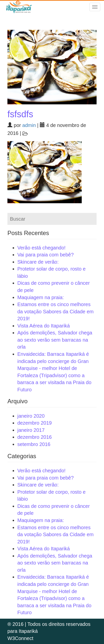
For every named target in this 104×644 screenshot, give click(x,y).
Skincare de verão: (38, 262)
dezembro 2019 (35, 423)
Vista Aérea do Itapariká (44, 326)
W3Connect (20, 638)
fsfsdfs (20, 114)
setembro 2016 (34, 444)
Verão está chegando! (41, 248)
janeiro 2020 (31, 416)
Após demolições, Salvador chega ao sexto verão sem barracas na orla (55, 340)
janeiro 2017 (31, 430)
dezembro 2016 (35, 437)
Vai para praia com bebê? (46, 255)
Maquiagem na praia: (41, 297)
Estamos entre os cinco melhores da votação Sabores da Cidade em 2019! (55, 311)
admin (29, 125)
